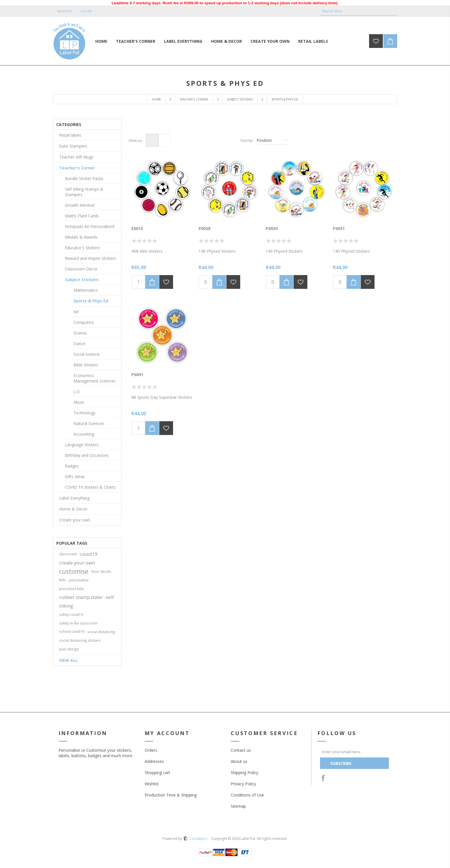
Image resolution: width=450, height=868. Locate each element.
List (164, 140)
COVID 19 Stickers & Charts (90, 487)
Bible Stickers (86, 365)
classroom (68, 554)
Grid (152, 140)
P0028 (204, 228)
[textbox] (354, 11)
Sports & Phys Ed (91, 301)
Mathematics (86, 290)
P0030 (272, 228)
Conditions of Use (247, 795)
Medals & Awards (81, 237)
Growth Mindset (80, 205)
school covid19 (72, 632)
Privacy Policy (243, 784)
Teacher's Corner (194, 99)
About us (239, 761)
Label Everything (74, 498)
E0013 (137, 228)
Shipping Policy (245, 773)
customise (74, 571)
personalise (79, 580)
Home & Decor (73, 509)
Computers (84, 322)
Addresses (154, 761)
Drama (80, 333)
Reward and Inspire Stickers (90, 258)
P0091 (137, 375)
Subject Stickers (240, 99)
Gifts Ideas (75, 476)
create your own (77, 563)
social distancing (101, 632)
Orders (151, 750)
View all (68, 660)
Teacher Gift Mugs (76, 157)
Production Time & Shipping (171, 795)
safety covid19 (71, 614)
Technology (84, 413)
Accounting (84, 434)
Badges (72, 466)
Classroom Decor (81, 269)
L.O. (77, 392)
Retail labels (70, 135)
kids (63, 580)
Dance (79, 344)
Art (76, 312)
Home (156, 99)
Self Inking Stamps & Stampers (84, 192)
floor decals (101, 571)
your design (69, 649)
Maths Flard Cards (82, 216)
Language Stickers (82, 445)
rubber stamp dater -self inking (87, 601)
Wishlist (152, 784)
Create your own (75, 520)
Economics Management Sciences (95, 378)
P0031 (339, 228)
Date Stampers (73, 146)
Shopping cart (157, 773)
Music (79, 402)
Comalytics (195, 839)
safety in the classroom (78, 623)
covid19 (89, 554)
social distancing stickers (80, 640)
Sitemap (238, 806)
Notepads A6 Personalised (90, 226)
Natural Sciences (89, 423)
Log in (86, 11)
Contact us (241, 750)
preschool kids (71, 589)
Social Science (87, 354)
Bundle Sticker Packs (84, 178)
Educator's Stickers (82, 248)
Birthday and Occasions (87, 455)
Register (64, 11)
